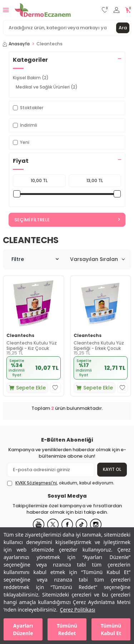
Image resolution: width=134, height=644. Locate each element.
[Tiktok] (81, 524)
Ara (123, 28)
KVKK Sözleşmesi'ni (36, 483)
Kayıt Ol (112, 469)
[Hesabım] (116, 10)
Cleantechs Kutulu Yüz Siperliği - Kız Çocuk (32, 346)
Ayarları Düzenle (23, 629)
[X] (53, 524)
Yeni (21, 142)
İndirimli (25, 125)
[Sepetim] (128, 10)
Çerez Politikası (78, 610)
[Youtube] (39, 524)
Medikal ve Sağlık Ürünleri (47, 87)
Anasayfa (16, 44)
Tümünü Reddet (67, 629)
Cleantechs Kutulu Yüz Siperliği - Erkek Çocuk (99, 346)
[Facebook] (67, 524)
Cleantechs (20, 336)
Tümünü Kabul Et (111, 629)
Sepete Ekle (27, 388)
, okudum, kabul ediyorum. (61, 483)
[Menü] (6, 10)
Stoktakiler (28, 108)
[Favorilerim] (105, 10)
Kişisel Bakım (31, 78)
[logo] (43, 10)
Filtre (35, 259)
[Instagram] (96, 524)
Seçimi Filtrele (67, 220)
